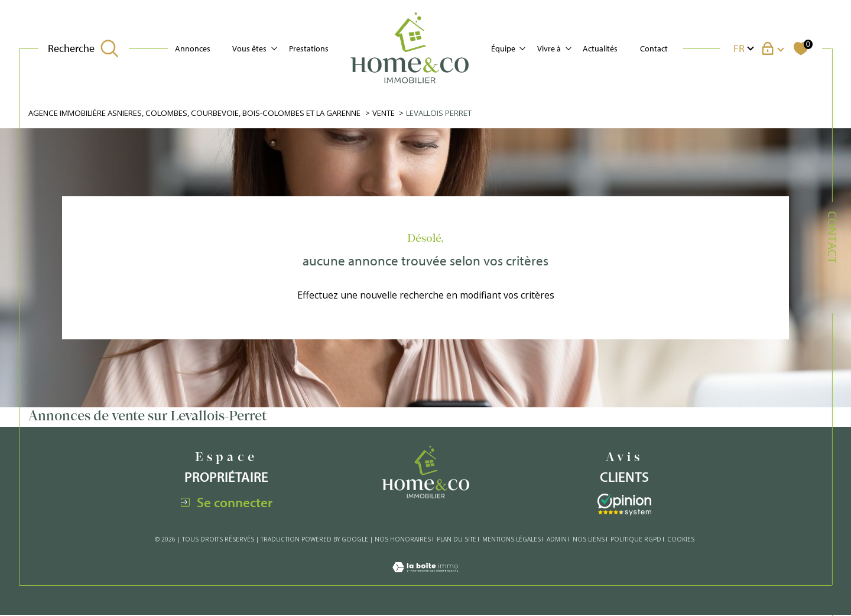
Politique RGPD (636, 540)
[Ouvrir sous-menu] (274, 47)
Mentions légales (511, 540)
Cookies (681, 540)
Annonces (193, 48)
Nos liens (589, 540)
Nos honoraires (403, 540)
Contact (654, 48)
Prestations (309, 48)
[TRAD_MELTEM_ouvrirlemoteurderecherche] (83, 48)
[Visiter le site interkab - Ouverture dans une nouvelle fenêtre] (624, 506)
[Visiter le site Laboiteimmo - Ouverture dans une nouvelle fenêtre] (425, 580)
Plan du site (457, 540)
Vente (398, 113)
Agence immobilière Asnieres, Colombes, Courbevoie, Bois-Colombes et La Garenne (202, 113)
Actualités (600, 48)
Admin (557, 540)
